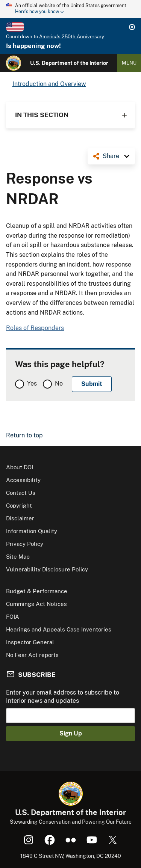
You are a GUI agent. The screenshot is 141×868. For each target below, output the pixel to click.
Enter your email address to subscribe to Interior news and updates (63, 697)
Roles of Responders (35, 328)
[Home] (14, 63)
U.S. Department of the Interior (69, 63)
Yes (32, 384)
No (59, 384)
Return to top (24, 435)
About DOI (20, 467)
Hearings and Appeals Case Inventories (59, 629)
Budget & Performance (37, 591)
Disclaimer (20, 518)
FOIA (13, 617)
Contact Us (21, 493)
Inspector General (30, 642)
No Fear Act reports (32, 655)
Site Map (18, 557)
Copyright (19, 506)
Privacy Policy (25, 544)
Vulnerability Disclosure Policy (47, 569)
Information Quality (32, 531)
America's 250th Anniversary (72, 37)
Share (111, 156)
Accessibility (23, 480)
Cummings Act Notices (36, 604)
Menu (129, 63)
